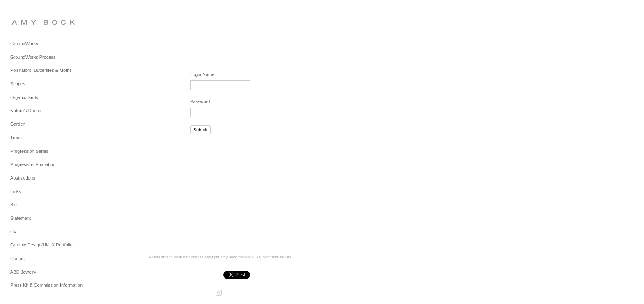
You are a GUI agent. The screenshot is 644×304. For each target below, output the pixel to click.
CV (13, 232)
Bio (14, 205)
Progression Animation (33, 164)
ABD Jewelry (23, 272)
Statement (21, 218)
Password (200, 101)
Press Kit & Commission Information (46, 285)
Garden (18, 124)
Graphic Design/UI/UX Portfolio (41, 245)
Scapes (18, 84)
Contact (18, 258)
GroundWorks (24, 44)
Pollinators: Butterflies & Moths (41, 70)
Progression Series (29, 151)
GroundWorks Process (33, 57)
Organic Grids (24, 97)
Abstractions (23, 178)
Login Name (202, 74)
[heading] (31, 22)
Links (16, 191)
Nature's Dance (26, 111)
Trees (16, 138)
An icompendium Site (274, 257)
